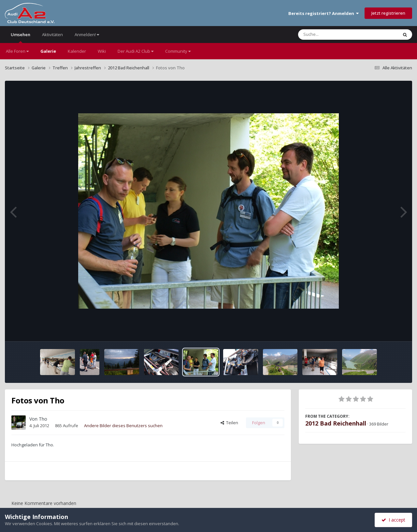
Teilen (229, 423)
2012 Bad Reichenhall (336, 423)
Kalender (77, 51)
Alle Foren (17, 51)
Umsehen (21, 37)
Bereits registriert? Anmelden (324, 13)
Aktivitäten (52, 35)
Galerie (48, 51)
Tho (43, 419)
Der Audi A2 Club (136, 51)
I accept (393, 520)
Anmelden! (87, 35)
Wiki (102, 51)
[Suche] (335, 35)
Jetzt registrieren (388, 13)
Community (178, 51)
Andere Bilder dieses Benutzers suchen (123, 426)
